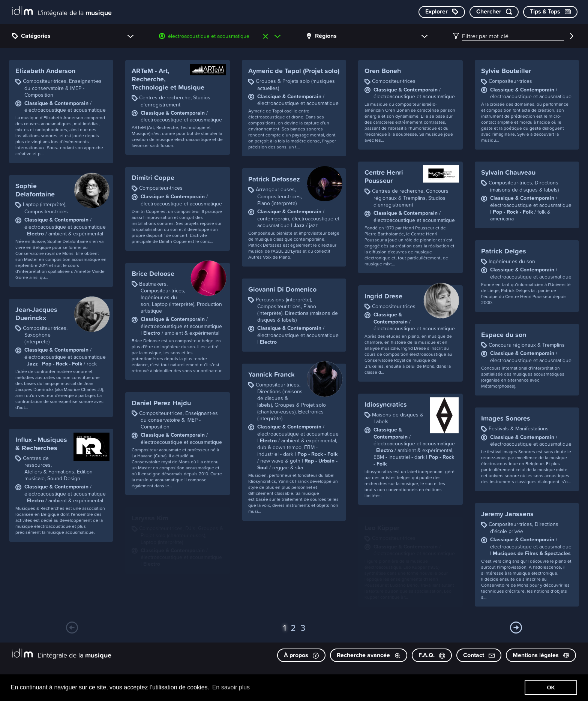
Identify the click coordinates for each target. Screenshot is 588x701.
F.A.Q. (432, 655)
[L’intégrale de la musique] (62, 11)
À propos (301, 655)
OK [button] (551, 688)
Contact (479, 655)
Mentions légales (541, 655)
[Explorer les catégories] (442, 12)
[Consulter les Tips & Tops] (550, 12)
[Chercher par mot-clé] (494, 12)
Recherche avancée (369, 655)
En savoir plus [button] (231, 687)
